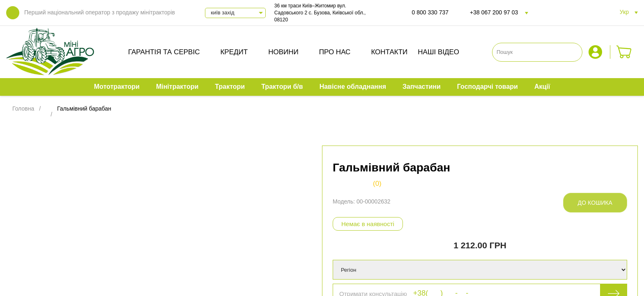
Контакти (389, 52)
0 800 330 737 (430, 12)
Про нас (335, 52)
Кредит (234, 52)
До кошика (595, 203)
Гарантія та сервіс (164, 52)
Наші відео (438, 52)
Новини (283, 52)
